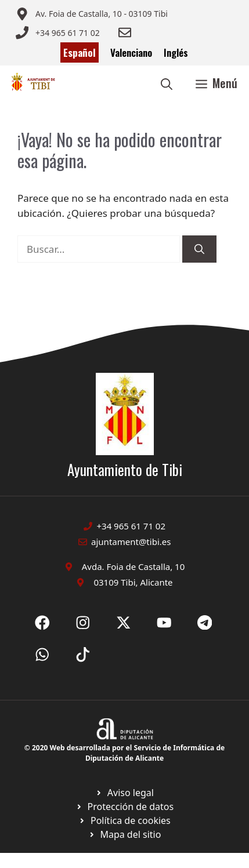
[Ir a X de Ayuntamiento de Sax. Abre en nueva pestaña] (83, 623)
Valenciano (131, 52)
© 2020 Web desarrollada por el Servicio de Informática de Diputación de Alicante (124, 753)
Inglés (176, 52)
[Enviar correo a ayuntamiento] (92, 14)
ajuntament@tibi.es (131, 542)
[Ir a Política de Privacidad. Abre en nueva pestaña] (124, 793)
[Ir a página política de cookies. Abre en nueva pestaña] (124, 807)
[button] (167, 83)
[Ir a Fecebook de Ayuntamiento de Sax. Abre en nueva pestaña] (42, 623)
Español (80, 52)
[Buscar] (199, 249)
